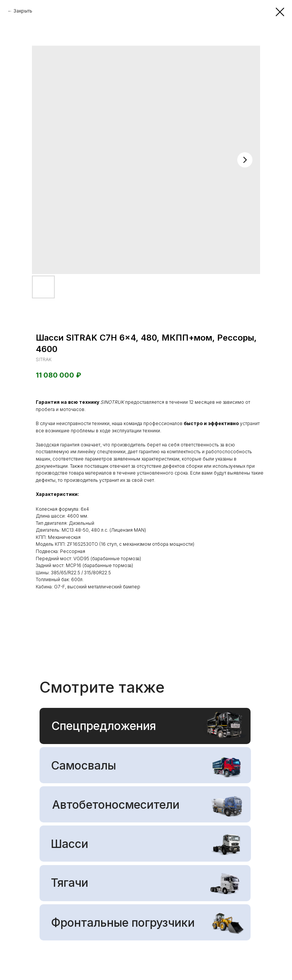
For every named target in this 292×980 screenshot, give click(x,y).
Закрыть (23, 11)
